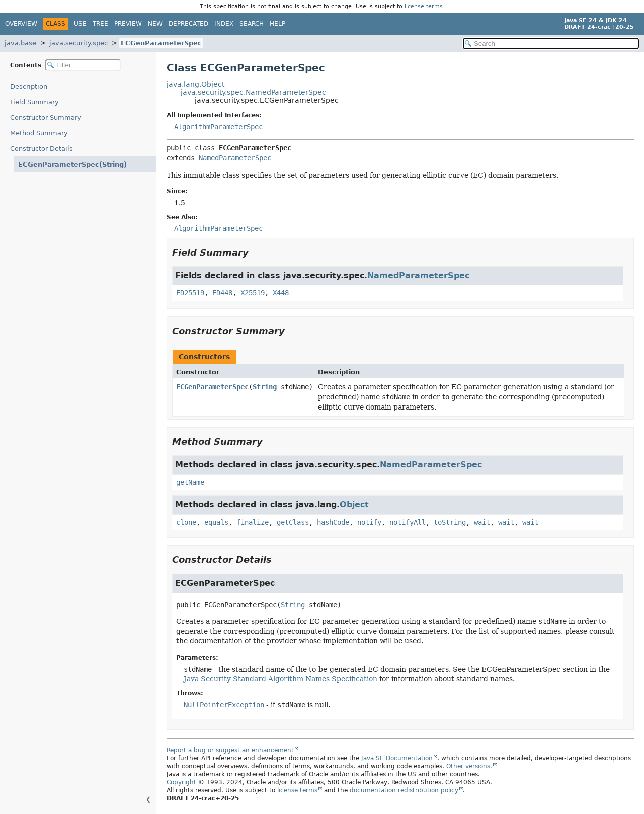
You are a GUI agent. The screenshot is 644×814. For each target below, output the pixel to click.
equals (216, 522)
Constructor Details (42, 149)
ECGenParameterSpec (161, 43)
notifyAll (408, 522)
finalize (253, 522)
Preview (128, 24)
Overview (21, 24)
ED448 (222, 293)
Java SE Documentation (397, 758)
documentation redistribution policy (404, 790)
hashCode (333, 522)
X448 (281, 293)
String (265, 387)
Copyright (181, 782)
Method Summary (39, 133)
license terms (424, 6)
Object (354, 504)
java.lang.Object (195, 84)
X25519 (253, 293)
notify (369, 522)
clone (186, 522)
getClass (293, 522)
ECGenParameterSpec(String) (66, 164)
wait (482, 522)
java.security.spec (78, 43)
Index (224, 24)
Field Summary (34, 102)
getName (190, 482)
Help (277, 24)
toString (450, 522)
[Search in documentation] (551, 44)
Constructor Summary (46, 117)
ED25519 (190, 293)
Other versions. (469, 766)
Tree (100, 24)
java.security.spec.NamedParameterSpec (253, 92)
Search (252, 24)
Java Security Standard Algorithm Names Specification (280, 679)
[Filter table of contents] (83, 65)
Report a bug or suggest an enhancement (230, 750)
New (155, 24)
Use (80, 24)
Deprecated (188, 24)
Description (31, 86)
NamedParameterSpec (235, 158)
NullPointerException (224, 705)
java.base (20, 43)
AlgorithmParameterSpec (218, 127)
